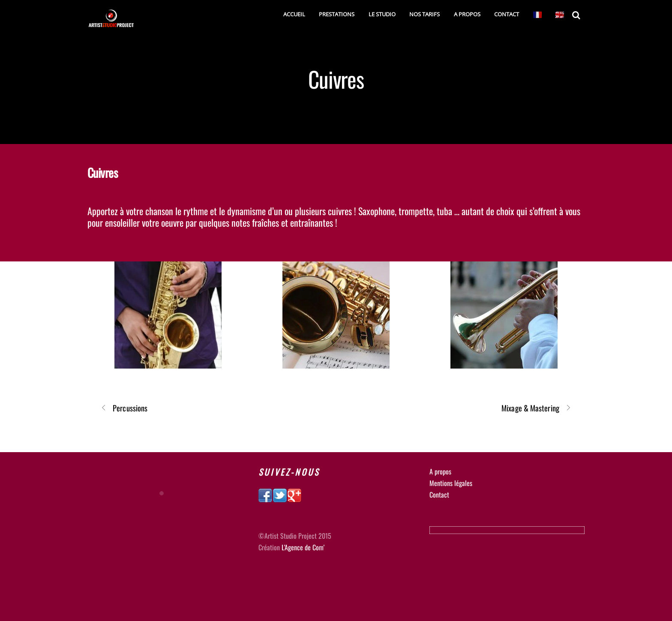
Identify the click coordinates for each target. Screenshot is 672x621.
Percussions (124, 408)
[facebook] (265, 494)
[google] (294, 494)
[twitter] (280, 494)
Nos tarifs (424, 14)
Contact (507, 14)
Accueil (294, 14)
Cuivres (336, 79)
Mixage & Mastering (536, 408)
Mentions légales (451, 483)
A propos (440, 471)
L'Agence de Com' (303, 547)
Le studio (382, 14)
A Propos (467, 14)
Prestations (337, 14)
